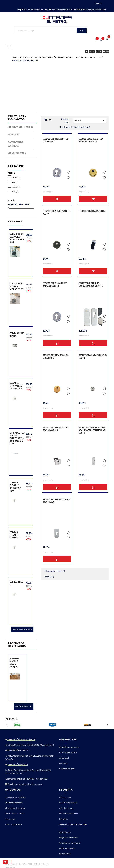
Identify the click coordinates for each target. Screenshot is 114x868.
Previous (7, 725)
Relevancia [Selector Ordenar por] (90, 121)
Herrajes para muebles (15, 797)
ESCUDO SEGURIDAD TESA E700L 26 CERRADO (91, 140)
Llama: (36, 10)
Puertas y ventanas (14, 803)
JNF (15, 182)
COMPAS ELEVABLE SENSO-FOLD (16, 535)
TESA (15, 192)
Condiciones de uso (68, 753)
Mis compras (65, 797)
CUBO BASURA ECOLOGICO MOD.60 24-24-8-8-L (17, 238)
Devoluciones (65, 854)
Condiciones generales (69, 747)
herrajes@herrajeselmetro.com (59, 10)
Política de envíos (67, 848)
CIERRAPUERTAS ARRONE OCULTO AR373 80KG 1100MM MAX (17, 438)
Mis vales (63, 819)
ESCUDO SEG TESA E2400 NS (92, 211)
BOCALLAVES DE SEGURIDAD (15, 144)
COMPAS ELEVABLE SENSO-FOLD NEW (16, 487)
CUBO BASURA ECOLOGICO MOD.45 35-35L (17, 286)
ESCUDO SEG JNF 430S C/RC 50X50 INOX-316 (55, 429)
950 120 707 (42, 779)
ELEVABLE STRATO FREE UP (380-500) (16, 386)
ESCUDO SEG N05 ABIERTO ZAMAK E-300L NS (55, 285)
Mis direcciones (66, 808)
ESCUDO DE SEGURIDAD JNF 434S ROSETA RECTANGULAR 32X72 (92, 430)
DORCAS (16, 178)
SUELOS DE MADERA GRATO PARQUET (15, 663)
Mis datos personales (69, 814)
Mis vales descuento (68, 803)
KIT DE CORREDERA (17, 153)
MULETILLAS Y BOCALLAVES (17, 118)
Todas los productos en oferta (22, 629)
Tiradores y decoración (15, 808)
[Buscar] (51, 31)
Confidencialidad (67, 769)
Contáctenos (65, 832)
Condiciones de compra (70, 843)
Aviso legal (64, 758)
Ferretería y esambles (15, 814)
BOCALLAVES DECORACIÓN (20, 127)
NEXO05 (16, 187)
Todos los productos (24, 706)
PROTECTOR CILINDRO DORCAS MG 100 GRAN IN (91, 285)
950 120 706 (29, 779)
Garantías (64, 763)
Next (107, 725)
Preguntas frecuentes (69, 838)
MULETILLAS (14, 135)
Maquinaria (10, 819)
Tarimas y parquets (14, 824)
